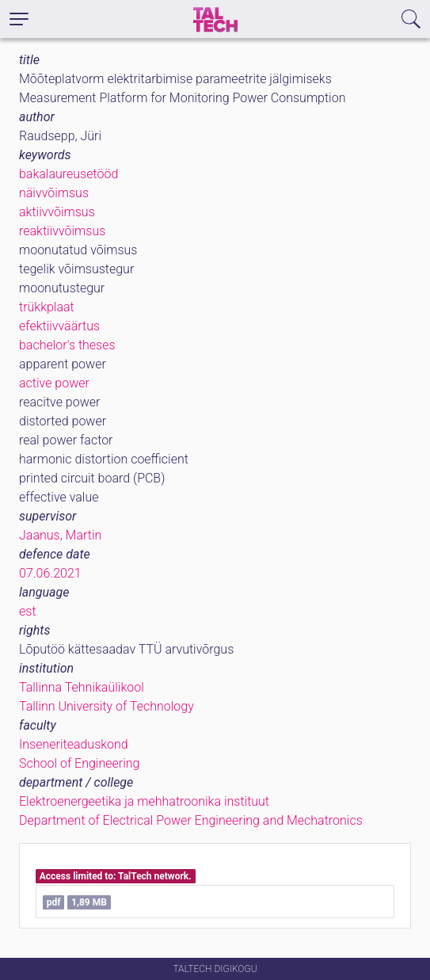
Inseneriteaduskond (74, 744)
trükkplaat (47, 307)
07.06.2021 (50, 573)
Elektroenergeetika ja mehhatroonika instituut (144, 801)
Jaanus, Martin (60, 535)
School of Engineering (79, 763)
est (28, 611)
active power (54, 383)
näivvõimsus (54, 193)
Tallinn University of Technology (107, 706)
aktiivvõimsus (57, 212)
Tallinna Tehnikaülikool (82, 687)
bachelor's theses (67, 345)
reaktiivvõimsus (62, 231)
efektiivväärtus (59, 326)
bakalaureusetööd (68, 174)
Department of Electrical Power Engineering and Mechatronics (191, 820)
